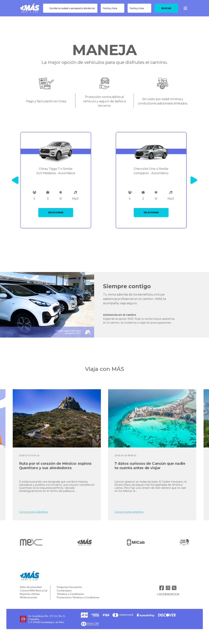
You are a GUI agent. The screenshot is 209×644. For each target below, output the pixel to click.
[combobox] (70, 8)
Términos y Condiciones (70, 594)
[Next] (194, 180)
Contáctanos (64, 590)
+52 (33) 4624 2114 (168, 594)
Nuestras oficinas (30, 594)
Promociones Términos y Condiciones (78, 597)
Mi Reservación (29, 597)
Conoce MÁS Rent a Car (34, 590)
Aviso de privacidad (31, 587)
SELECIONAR (57, 212)
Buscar (166, 8)
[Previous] (15, 180)
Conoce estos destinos (34, 512)
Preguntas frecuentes (69, 587)
